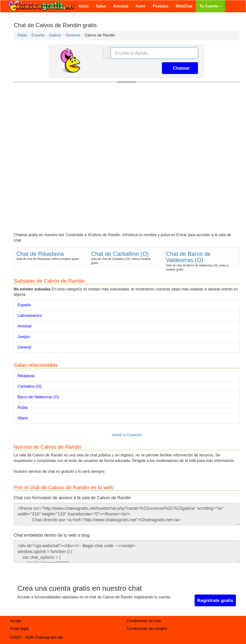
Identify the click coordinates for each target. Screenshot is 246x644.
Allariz (23, 418)
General (24, 347)
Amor (141, 6)
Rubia (23, 408)
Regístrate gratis (215, 600)
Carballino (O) (30, 386)
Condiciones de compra (147, 629)
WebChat (184, 6)
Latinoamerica (30, 316)
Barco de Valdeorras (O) (38, 397)
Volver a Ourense (127, 435)
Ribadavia (26, 376)
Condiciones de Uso (144, 621)
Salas (101, 6)
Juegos (24, 337)
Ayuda (15, 621)
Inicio (84, 6)
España (24, 305)
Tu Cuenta (210, 6)
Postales (161, 6)
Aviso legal (19, 629)
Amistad (121, 6)
